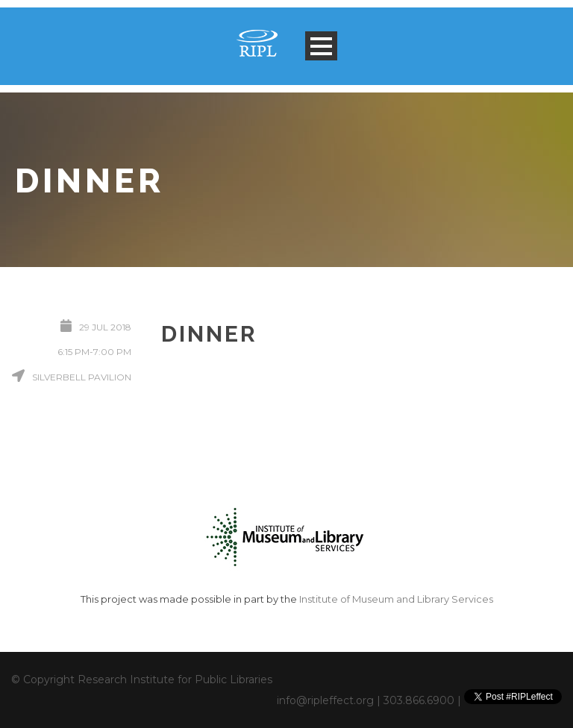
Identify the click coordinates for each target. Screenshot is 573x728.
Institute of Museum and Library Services (396, 599)
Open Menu (321, 46)
